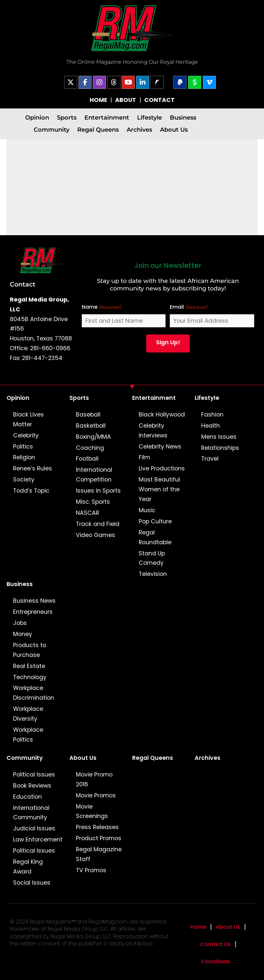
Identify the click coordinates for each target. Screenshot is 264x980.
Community (52, 130)
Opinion (37, 117)
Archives (139, 130)
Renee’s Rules (33, 468)
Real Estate (29, 666)
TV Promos (91, 870)
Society (24, 480)
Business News (34, 601)
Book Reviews (32, 786)
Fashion (212, 415)
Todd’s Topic (31, 491)
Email (189, 307)
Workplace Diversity (28, 714)
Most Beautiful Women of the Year (159, 489)
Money (23, 634)
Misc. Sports (93, 502)
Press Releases (97, 827)
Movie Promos (96, 795)
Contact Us (215, 944)
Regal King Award (28, 867)
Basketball (91, 426)
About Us (174, 130)
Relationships (220, 448)
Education (27, 797)
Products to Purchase (30, 650)
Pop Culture (155, 521)
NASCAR (88, 513)
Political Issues (34, 775)
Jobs (20, 623)
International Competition (94, 475)
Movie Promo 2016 (94, 779)
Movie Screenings (92, 811)
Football (87, 459)
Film (144, 457)
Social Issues (32, 883)
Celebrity (26, 435)
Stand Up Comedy (152, 558)
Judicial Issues (34, 828)
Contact (23, 284)
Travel (210, 459)
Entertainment (107, 117)
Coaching (90, 448)
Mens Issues (219, 437)
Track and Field (98, 524)
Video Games (96, 535)
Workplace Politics (28, 735)
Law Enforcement (38, 840)
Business (183, 117)
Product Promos (99, 838)
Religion (24, 457)
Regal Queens (98, 130)
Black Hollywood (162, 415)
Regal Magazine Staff (99, 854)
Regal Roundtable (155, 537)
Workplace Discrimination (34, 693)
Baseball (88, 415)
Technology (30, 677)
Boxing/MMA (93, 437)
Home (198, 927)
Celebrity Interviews (153, 431)
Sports (67, 117)
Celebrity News (160, 447)
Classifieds (216, 962)
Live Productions (162, 468)
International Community (31, 813)
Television (153, 574)
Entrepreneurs (33, 612)
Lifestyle (150, 117)
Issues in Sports (98, 491)
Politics (23, 447)
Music (147, 510)
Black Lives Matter (28, 419)
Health (211, 426)
